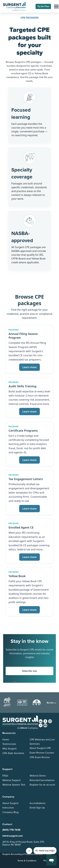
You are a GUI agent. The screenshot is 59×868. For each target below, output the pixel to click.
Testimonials (9, 744)
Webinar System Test (14, 785)
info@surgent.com (13, 836)
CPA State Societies (13, 753)
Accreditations (38, 803)
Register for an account (42, 785)
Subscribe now (30, 671)
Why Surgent (9, 749)
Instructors (8, 808)
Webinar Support (11, 780)
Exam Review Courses (42, 753)
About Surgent (10, 803)
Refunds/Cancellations (42, 780)
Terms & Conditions (27, 861)
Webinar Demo (38, 776)
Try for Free (43, 6)
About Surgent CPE (40, 748)
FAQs (5, 776)
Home (6, 740)
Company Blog (10, 812)
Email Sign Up (37, 808)
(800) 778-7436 (11, 830)
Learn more (30, 367)
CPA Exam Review (40, 757)
